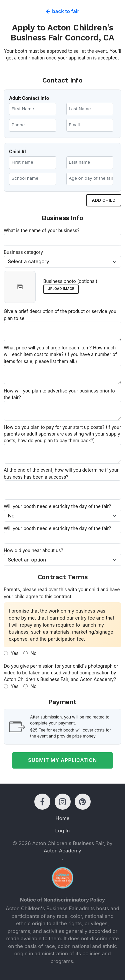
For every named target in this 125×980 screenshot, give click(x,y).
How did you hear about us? (33, 550)
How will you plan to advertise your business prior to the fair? (59, 394)
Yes (11, 653)
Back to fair (62, 11)
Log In (63, 831)
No (30, 653)
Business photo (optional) (70, 281)
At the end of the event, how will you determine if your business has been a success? (61, 473)
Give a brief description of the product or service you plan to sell (60, 315)
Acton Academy (62, 851)
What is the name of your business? (41, 230)
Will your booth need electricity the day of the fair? (57, 506)
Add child (104, 200)
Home (62, 818)
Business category (23, 252)
